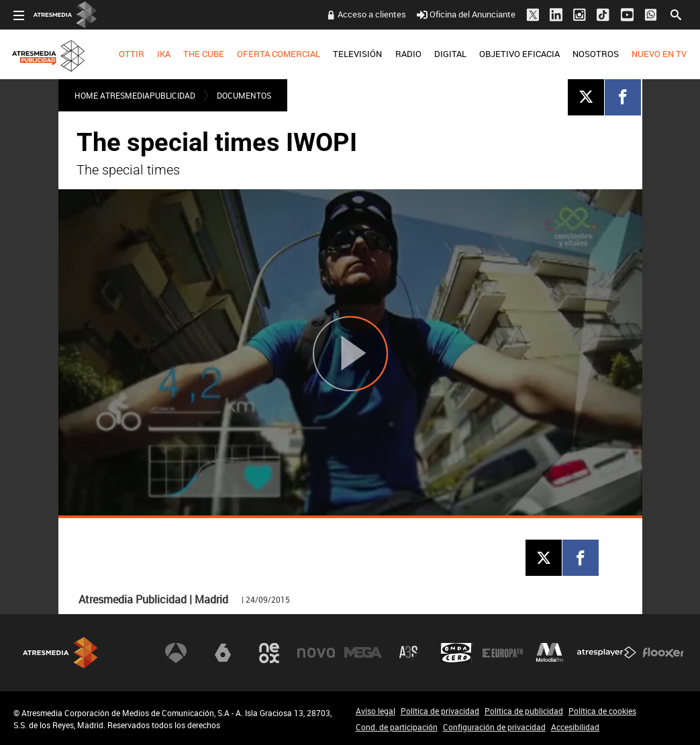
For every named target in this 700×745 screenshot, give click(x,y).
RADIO (408, 54)
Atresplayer (607, 653)
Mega (363, 653)
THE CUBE (204, 54)
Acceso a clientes (372, 14)
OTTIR (132, 54)
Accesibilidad (575, 727)
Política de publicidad (524, 711)
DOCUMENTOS (244, 95)
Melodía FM (550, 653)
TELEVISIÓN (357, 54)
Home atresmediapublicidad (135, 95)
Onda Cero (456, 653)
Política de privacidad (440, 711)
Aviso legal (376, 711)
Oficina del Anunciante (466, 14)
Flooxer (663, 653)
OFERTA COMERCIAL (279, 54)
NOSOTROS (596, 54)
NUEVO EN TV (659, 54)
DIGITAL (450, 54)
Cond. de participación (397, 727)
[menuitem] (131, 54)
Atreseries (409, 653)
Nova (316, 653)
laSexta (223, 653)
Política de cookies (602, 711)
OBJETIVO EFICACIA (519, 54)
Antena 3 (176, 653)
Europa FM (503, 653)
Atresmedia (60, 653)
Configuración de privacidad (494, 727)
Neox (269, 653)
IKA (164, 54)
